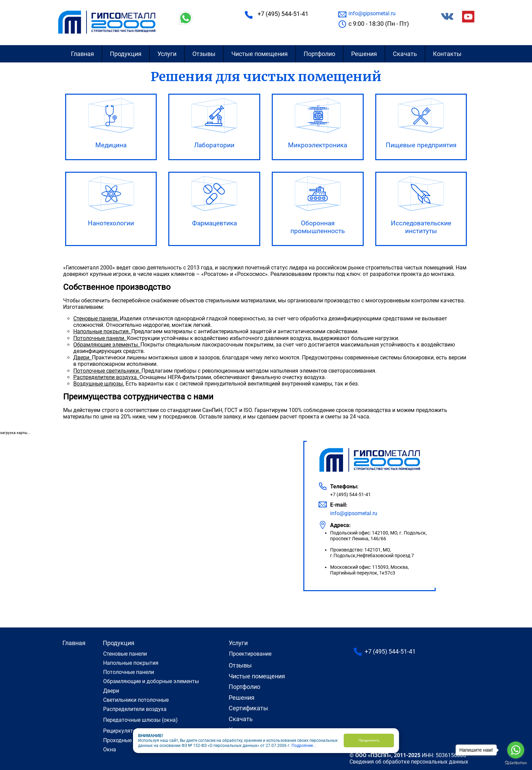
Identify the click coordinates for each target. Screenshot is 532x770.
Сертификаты (248, 708)
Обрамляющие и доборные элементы (151, 681)
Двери (111, 691)
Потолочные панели (129, 672)
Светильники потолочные (136, 700)
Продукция (126, 54)
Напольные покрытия (131, 663)
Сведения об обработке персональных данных (409, 762)
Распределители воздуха (135, 709)
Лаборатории (214, 145)
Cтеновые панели (125, 654)
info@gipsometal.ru (372, 13)
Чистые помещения (260, 54)
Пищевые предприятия (421, 145)
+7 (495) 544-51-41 (283, 14)
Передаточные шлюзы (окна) (140, 720)
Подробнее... (304, 746)
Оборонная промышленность (318, 227)
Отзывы (204, 54)
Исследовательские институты (421, 227)
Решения (364, 54)
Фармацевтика (214, 223)
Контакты (447, 54)
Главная (82, 54)
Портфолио (319, 54)
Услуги (167, 54)
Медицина (111, 145)
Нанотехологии (111, 223)
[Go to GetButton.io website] (516, 763)
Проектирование (250, 654)
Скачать (405, 54)
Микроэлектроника (318, 145)
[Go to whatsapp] (516, 750)
